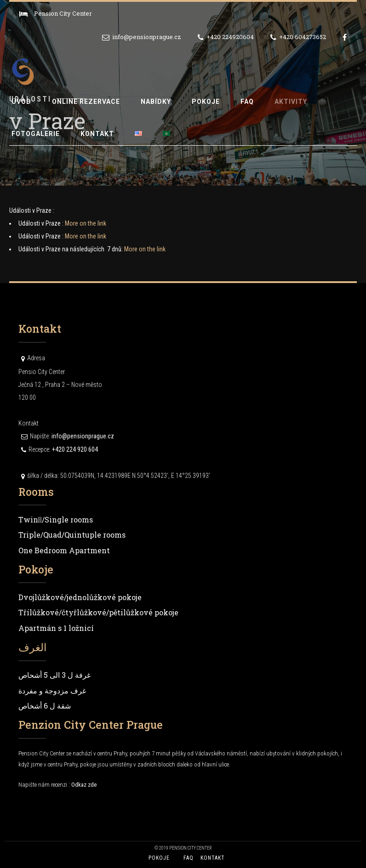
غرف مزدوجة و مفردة (52, 690)
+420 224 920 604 (75, 449)
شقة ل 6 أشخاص (45, 706)
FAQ (247, 102)
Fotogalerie (36, 134)
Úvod (21, 102)
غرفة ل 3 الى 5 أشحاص (54, 675)
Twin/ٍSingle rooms (56, 519)
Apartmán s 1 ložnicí (56, 628)
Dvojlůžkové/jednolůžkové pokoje (80, 597)
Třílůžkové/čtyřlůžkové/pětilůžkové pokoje (98, 612)
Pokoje (206, 102)
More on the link (86, 223)
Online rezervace (86, 102)
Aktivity (291, 102)
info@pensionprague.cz (83, 436)
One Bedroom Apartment (64, 550)
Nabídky (156, 102)
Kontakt (97, 134)
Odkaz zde (84, 785)
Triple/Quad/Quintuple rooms (72, 535)
